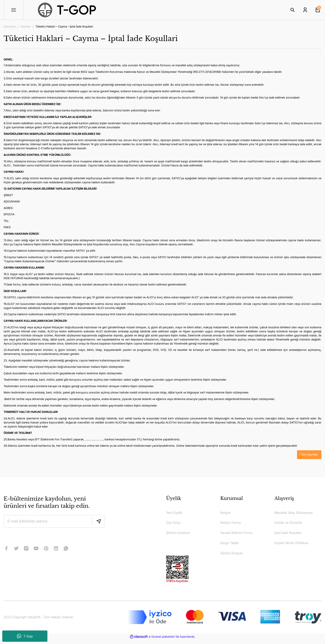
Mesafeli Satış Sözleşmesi (296, 514)
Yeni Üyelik (175, 514)
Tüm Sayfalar (308, 455)
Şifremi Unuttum (180, 535)
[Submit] (98, 522)
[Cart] (318, 10)
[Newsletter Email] (54, 522)
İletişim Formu (232, 524)
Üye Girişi (174, 524)
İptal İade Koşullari (290, 535)
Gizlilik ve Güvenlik (290, 524)
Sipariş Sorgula (233, 557)
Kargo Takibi (231, 546)
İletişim (226, 514)
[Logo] (84, 10)
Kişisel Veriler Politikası (294, 546)
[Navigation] (14, 10)
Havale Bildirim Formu (239, 535)
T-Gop (25, 636)
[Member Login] (305, 10)
